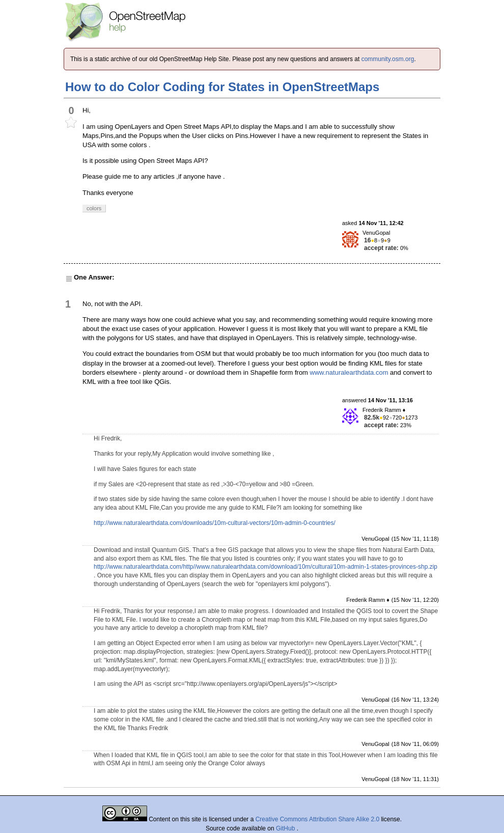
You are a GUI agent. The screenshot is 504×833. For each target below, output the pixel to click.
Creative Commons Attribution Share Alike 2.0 (317, 819)
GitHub (286, 828)
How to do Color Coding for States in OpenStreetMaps (222, 87)
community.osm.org (388, 59)
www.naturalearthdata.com (349, 372)
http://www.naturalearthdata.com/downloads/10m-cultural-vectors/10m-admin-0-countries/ (215, 523)
